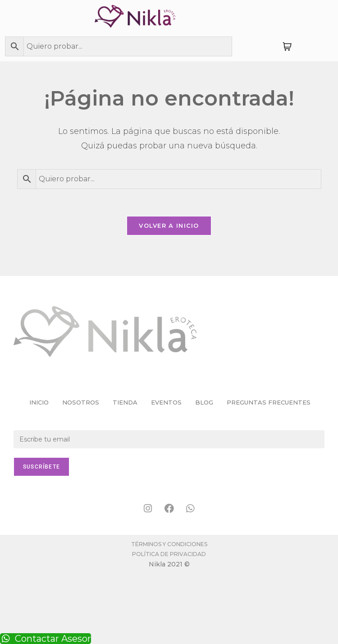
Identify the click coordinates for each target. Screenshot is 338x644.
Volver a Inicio (169, 225)
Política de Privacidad (169, 554)
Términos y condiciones (169, 544)
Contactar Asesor (46, 639)
